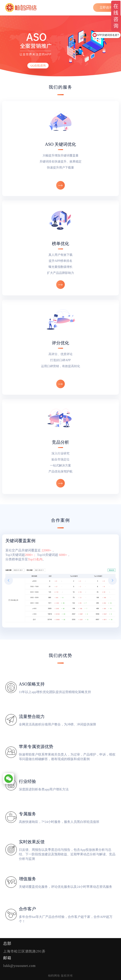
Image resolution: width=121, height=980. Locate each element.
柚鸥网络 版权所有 (60, 976)
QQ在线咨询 (38, 65)
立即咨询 (106, 8)
